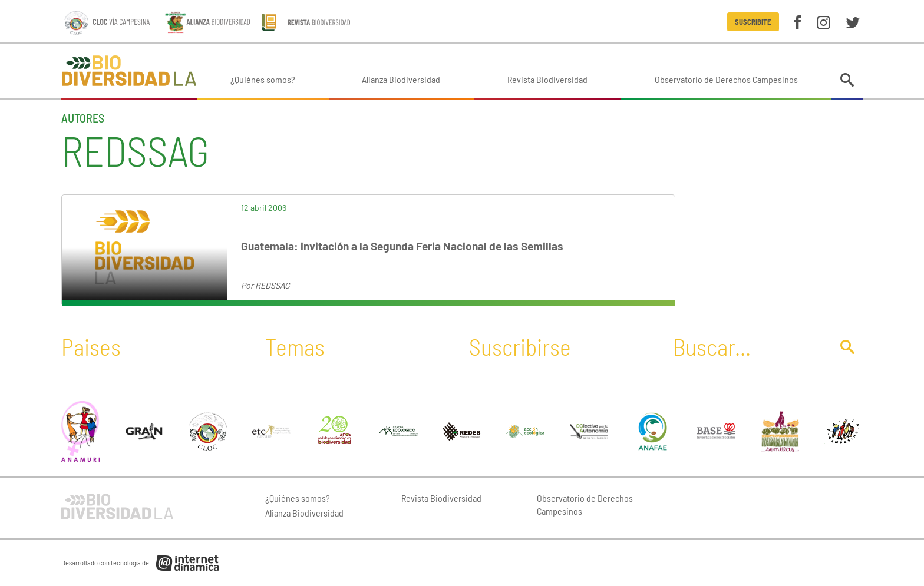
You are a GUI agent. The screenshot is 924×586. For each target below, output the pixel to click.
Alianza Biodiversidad (401, 79)
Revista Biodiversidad (547, 79)
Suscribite (753, 22)
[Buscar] (749, 346)
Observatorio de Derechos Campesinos (726, 79)
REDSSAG (273, 285)
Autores (83, 118)
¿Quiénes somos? (263, 79)
